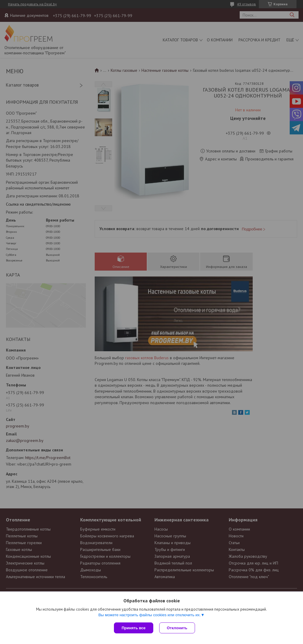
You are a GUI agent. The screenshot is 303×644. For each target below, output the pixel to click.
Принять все (134, 628)
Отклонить (177, 628)
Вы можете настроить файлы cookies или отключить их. (149, 615)
